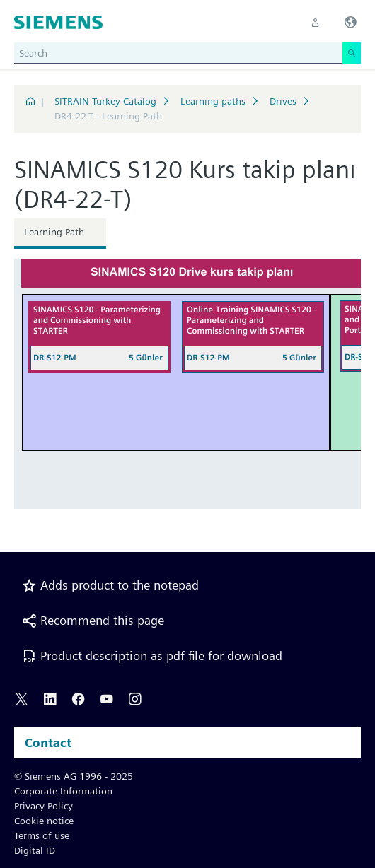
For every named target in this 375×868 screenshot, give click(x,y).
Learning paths (213, 101)
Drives (283, 101)
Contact (48, 743)
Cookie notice (44, 821)
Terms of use (42, 835)
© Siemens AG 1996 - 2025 (74, 776)
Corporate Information (63, 791)
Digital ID (35, 850)
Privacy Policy (44, 806)
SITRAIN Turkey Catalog (105, 101)
